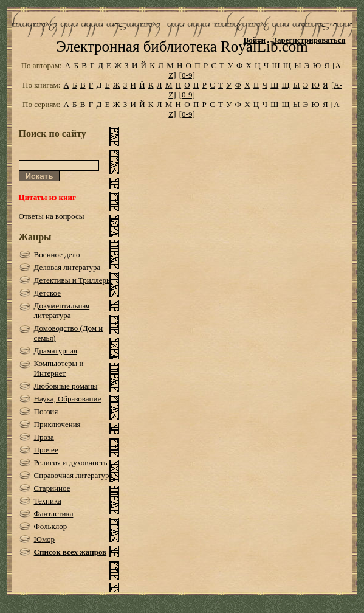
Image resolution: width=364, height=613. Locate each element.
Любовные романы (66, 386)
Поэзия (46, 411)
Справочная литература (74, 475)
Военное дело (57, 255)
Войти (254, 40)
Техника (48, 501)
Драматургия (56, 351)
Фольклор (51, 526)
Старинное (52, 488)
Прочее (46, 450)
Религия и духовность (71, 462)
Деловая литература (67, 267)
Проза (44, 437)
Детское (48, 293)
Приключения (57, 424)
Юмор (45, 539)
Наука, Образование (68, 399)
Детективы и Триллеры (73, 280)
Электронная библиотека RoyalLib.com (182, 47)
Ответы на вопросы (52, 216)
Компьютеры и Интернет (59, 368)
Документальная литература (62, 310)
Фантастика (54, 514)
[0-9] (187, 75)
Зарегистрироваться (309, 40)
